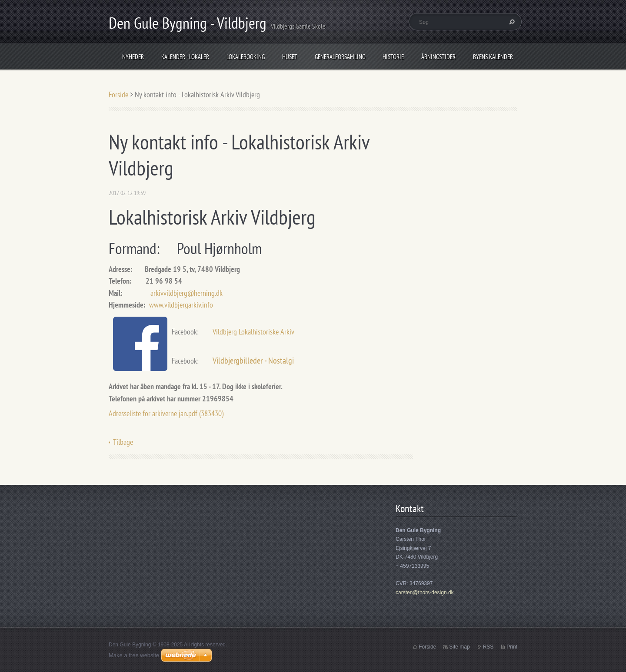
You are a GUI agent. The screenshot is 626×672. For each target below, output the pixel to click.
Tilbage (123, 442)
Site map (459, 647)
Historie (393, 57)
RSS (488, 647)
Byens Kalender (493, 57)
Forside (118, 94)
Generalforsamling (340, 57)
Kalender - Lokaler (185, 57)
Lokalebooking (246, 57)
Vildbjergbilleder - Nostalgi (253, 360)
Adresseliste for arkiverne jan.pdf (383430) (166, 413)
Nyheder (133, 57)
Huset (290, 57)
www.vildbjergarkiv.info (181, 305)
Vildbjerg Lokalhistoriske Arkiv (254, 332)
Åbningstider (438, 57)
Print (512, 647)
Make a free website (134, 655)
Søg (511, 22)
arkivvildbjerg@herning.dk (186, 293)
